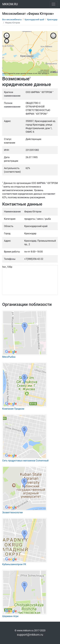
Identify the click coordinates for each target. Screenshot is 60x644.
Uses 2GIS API (45, 70)
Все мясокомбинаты (12, 20)
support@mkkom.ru (30, 635)
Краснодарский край (34, 20)
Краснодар (52, 20)
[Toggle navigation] (53, 4)
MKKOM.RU (10, 4)
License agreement (43, 72)
